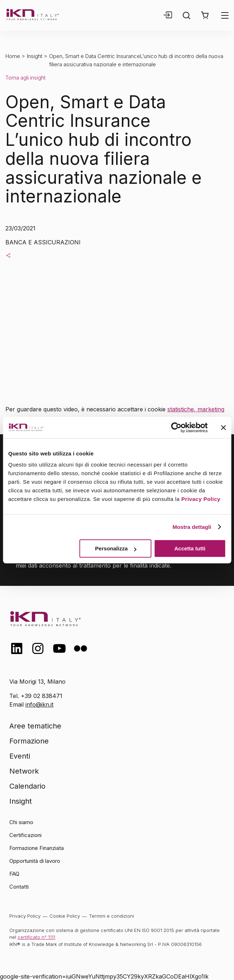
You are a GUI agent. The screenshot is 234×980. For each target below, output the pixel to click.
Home (13, 56)
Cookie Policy (65, 916)
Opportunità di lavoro (35, 861)
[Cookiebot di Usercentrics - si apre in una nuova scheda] (176, 427)
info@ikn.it (39, 704)
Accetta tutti (190, 548)
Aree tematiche (35, 726)
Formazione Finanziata (37, 848)
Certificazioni (25, 835)
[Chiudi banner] (223, 427)
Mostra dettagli (192, 527)
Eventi (20, 756)
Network (24, 771)
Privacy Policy (201, 499)
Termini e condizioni (111, 916)
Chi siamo (21, 822)
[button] (205, 15)
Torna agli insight (25, 78)
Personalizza (116, 548)
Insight (35, 56)
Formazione (29, 741)
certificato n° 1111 (36, 937)
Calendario (27, 786)
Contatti (19, 887)
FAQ (14, 874)
